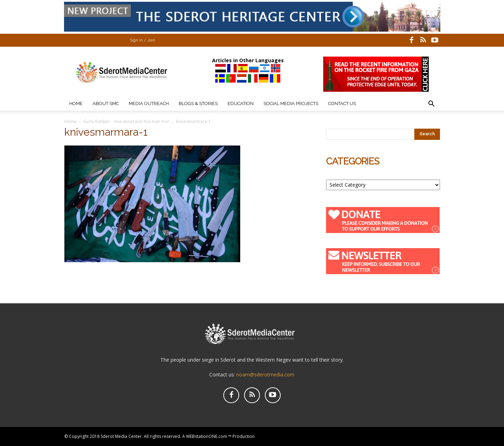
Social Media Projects (291, 104)
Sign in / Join (142, 40)
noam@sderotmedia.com (265, 374)
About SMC (106, 104)
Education (241, 104)
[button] (432, 105)
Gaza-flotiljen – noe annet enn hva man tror (126, 121)
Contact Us (342, 104)
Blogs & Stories (198, 104)
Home (76, 104)
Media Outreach (149, 104)
